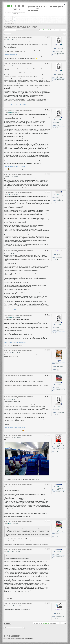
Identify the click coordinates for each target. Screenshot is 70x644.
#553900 (6, 438)
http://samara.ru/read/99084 (10, 310)
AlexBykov (10, 552)
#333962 (6, 112)
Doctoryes (10, 40)
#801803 (6, 552)
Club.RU (16, 6)
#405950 (6, 253)
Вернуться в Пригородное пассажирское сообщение (14, 631)
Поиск (21, 30)
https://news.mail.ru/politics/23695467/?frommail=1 (15, 166)
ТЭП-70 (10, 253)
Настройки (36, 623)
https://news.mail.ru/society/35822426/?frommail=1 (15, 427)
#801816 (6, 606)
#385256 (6, 194)
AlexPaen (10, 378)
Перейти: (6, 626)
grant (9, 194)
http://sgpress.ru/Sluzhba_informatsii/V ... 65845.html (16, 105)
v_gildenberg (11, 606)
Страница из (53, 30)
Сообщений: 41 (46, 30)
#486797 (6, 317)
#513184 (6, 399)
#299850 (6, 66)
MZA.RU (16, 9)
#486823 (6, 353)
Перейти (22, 628)
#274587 (6, 40)
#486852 (6, 378)
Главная (32, 6)
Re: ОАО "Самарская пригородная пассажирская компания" (18, 38)
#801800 (6, 524)
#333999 (6, 177)
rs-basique (10, 353)
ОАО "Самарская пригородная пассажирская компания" (20, 27)
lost (9, 487)
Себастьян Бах (11, 438)
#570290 (6, 487)
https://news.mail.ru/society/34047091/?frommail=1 (15, 343)
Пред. (41, 30)
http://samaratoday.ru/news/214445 (12, 54)
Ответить (7, 34)
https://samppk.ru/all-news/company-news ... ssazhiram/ (16, 511)
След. (65, 30)
